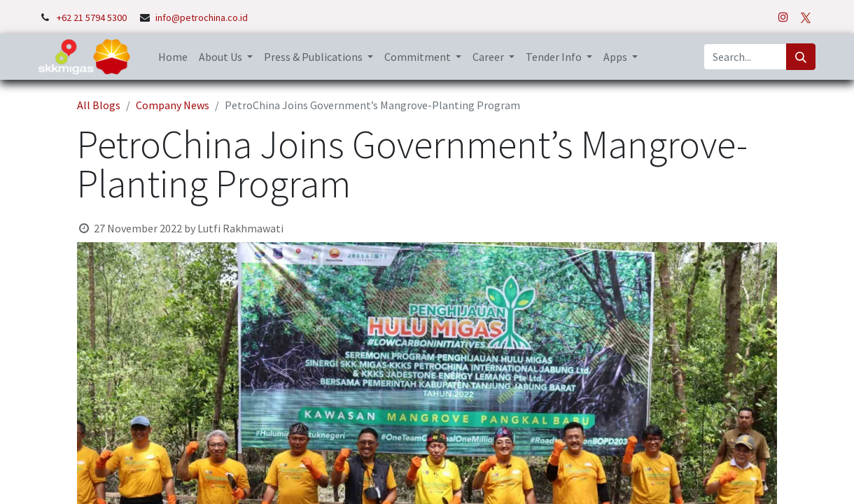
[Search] (801, 57)
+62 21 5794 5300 (93, 17)
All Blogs (99, 105)
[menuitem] (173, 57)
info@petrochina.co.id (202, 17)
